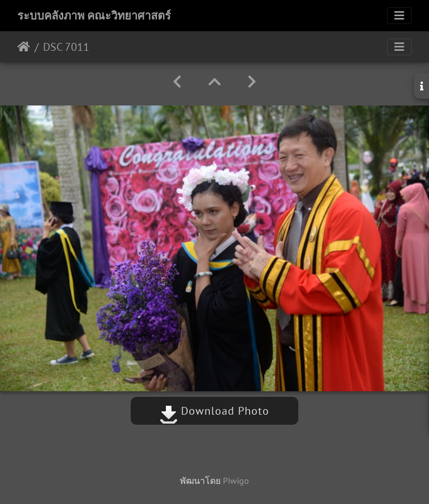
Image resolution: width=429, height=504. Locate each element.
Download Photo (214, 411)
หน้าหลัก (24, 47)
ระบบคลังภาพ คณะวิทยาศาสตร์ (94, 16)
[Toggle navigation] (399, 16)
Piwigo (236, 481)
